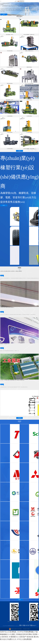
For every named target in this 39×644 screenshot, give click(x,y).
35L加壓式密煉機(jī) (29, 100)
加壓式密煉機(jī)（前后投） (10, 100)
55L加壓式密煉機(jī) (10, 116)
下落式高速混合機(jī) (10, 51)
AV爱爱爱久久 (14, 637)
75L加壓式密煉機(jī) (29, 116)
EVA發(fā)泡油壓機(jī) (10, 67)
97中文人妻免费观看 (24, 639)
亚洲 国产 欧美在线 (26, 637)
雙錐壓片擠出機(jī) (29, 67)
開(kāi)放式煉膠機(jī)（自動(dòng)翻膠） (29, 149)
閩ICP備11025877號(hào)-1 (27, 629)
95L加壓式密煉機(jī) (10, 132)
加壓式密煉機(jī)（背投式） (10, 34)
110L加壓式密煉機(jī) (29, 132)
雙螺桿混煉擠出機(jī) (10, 83)
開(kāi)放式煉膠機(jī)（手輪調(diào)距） (29, 34)
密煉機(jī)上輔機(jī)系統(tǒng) (29, 51)
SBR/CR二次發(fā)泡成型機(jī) (29, 83)
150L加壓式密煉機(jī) (10, 149)
